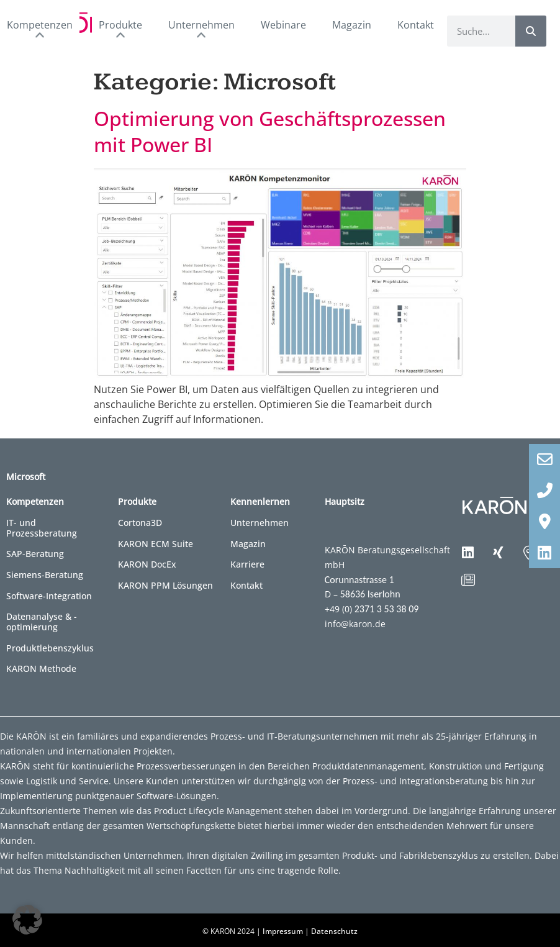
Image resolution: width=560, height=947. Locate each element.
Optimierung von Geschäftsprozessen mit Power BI (270, 131)
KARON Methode (41, 668)
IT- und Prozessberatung (42, 528)
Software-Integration (49, 596)
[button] (27, 920)
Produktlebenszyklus (50, 648)
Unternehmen (260, 523)
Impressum (283, 931)
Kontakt (416, 25)
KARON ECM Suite (156, 544)
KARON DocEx (147, 564)
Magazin (352, 25)
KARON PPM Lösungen (165, 585)
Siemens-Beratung (45, 575)
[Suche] (531, 31)
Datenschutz (334, 931)
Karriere (247, 564)
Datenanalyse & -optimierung (42, 622)
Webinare (283, 25)
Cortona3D (140, 523)
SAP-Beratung (35, 554)
